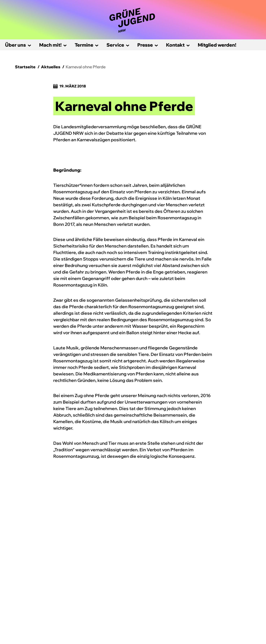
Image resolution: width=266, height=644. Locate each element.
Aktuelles (51, 67)
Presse (145, 45)
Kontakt (175, 45)
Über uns (16, 45)
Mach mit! (50, 45)
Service (115, 45)
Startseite (25, 67)
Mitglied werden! (217, 45)
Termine (84, 45)
